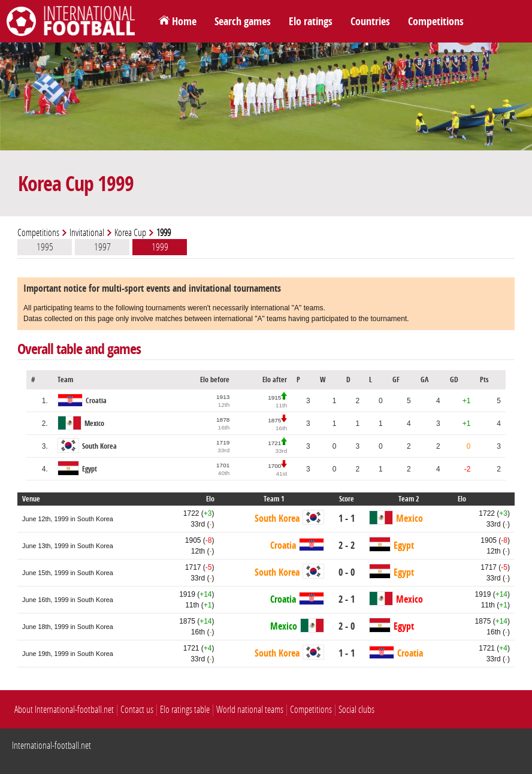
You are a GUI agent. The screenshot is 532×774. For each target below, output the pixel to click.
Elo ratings (311, 22)
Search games (243, 22)
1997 (102, 247)
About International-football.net (64, 710)
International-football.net (52, 746)
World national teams (250, 710)
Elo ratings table (185, 710)
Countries (370, 22)
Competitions (436, 22)
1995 (45, 247)
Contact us (137, 710)
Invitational (87, 233)
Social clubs (356, 710)
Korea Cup (130, 233)
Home (184, 22)
